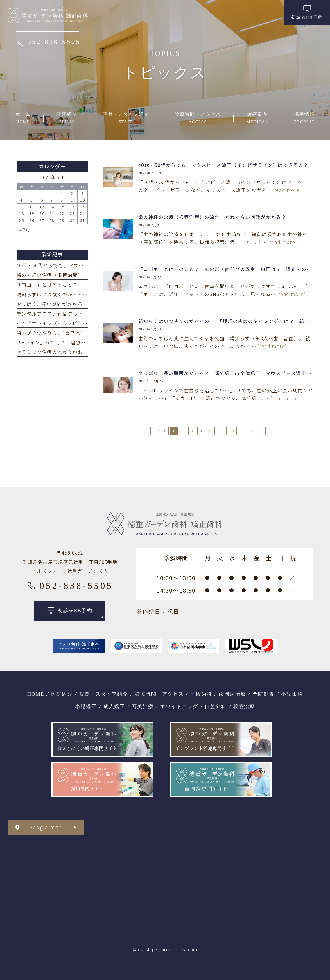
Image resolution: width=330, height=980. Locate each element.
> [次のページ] (253, 431)
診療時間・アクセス (159, 694)
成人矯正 (114, 706)
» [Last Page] (262, 431)
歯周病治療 (232, 694)
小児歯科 (292, 694)
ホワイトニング (179, 706)
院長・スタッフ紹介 (104, 694)
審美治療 (143, 706)
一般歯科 (201, 694)
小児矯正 (86, 706)
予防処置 (264, 694)
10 (232, 431)
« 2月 (25, 230)
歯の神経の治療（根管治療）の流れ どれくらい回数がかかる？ (212, 217)
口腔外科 (216, 706)
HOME (36, 694)
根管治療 (244, 706)
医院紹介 (62, 694)
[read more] (287, 190)
